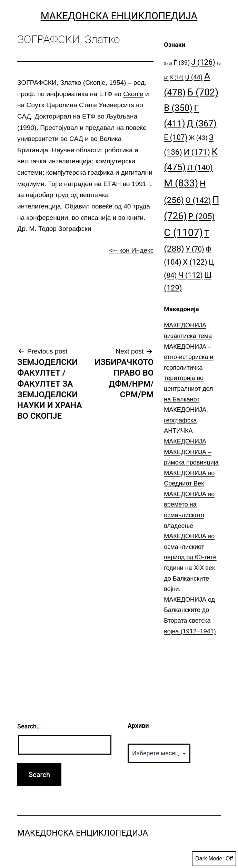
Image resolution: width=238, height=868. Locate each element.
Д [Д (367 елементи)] (201, 123)
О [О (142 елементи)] (198, 200)
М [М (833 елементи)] (181, 183)
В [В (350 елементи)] (178, 108)
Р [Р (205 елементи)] (202, 216)
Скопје (95, 83)
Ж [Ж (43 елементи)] (198, 138)
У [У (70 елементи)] (195, 249)
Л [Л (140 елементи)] (200, 167)
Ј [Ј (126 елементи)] (203, 62)
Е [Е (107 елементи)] (176, 137)
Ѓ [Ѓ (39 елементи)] (182, 63)
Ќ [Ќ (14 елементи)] (177, 78)
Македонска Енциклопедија (119, 16)
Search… (29, 726)
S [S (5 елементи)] (168, 64)
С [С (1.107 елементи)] (183, 233)
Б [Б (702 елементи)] (203, 92)
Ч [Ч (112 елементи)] (191, 275)
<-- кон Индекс (131, 250)
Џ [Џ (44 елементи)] (194, 77)
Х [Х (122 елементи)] (195, 262)
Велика (110, 139)
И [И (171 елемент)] (197, 152)
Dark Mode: (214, 859)
